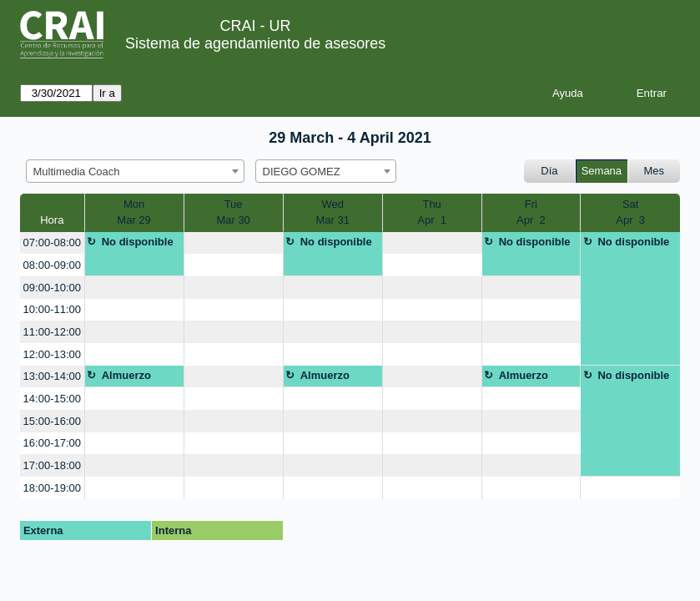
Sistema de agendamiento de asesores (255, 43)
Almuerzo (126, 375)
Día (549, 171)
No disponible (138, 242)
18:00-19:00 (52, 488)
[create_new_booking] (234, 243)
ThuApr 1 (432, 212)
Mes (655, 171)
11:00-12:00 (52, 332)
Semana (602, 171)
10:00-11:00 (52, 309)
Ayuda (568, 93)
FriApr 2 (531, 212)
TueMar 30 (233, 212)
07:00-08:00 (52, 242)
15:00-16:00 (52, 421)
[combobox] (135, 171)
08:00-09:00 (52, 265)
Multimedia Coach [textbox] (77, 172)
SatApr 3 (630, 212)
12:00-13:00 (52, 354)
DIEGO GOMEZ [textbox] (302, 172)
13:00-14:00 (52, 376)
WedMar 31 (332, 212)
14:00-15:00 (52, 399)
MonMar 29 (133, 212)
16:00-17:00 (52, 443)
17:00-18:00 (52, 465)
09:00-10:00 (52, 288)
